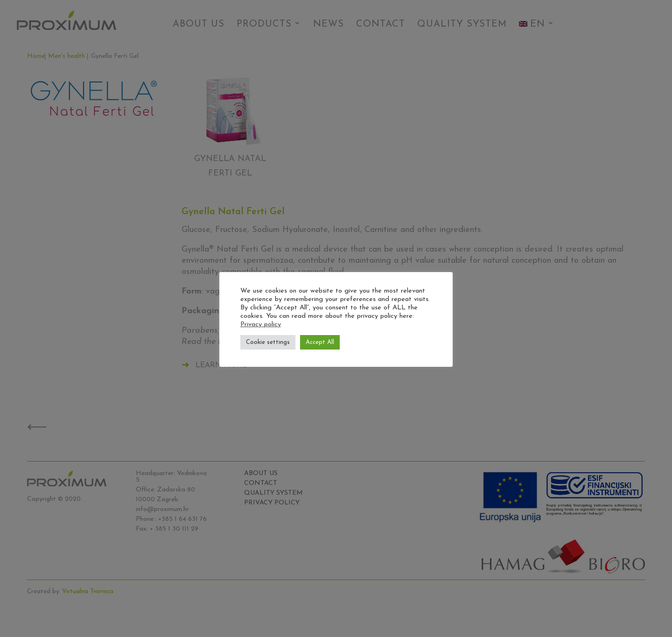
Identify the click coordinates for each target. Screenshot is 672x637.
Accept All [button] (320, 342)
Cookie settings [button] (268, 342)
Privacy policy (261, 325)
